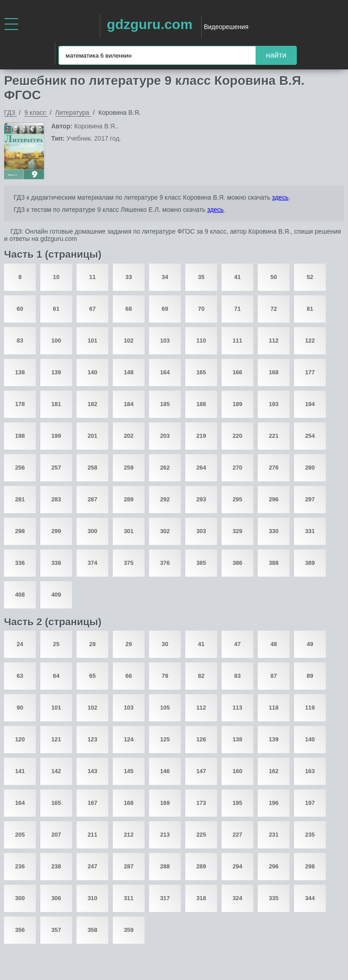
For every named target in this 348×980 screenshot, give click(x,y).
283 (56, 499)
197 (310, 803)
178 (20, 404)
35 (201, 277)
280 (310, 468)
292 (165, 499)
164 (165, 372)
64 (56, 676)
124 (129, 739)
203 (165, 436)
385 (201, 563)
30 (165, 644)
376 (165, 563)
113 (237, 708)
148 (129, 372)
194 (310, 404)
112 (274, 341)
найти (276, 55)
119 (310, 708)
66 (129, 676)
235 (310, 835)
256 (20, 468)
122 (310, 341)
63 (20, 676)
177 (310, 372)
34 (165, 277)
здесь (280, 197)
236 (20, 866)
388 (274, 563)
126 (201, 739)
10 (56, 277)
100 (56, 341)
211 (92, 835)
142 (56, 771)
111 (237, 341)
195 (237, 803)
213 (165, 835)
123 (92, 739)
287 (92, 499)
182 (92, 404)
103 (165, 341)
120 (20, 739)
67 (92, 309)
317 (165, 898)
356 (20, 930)
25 (56, 644)
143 (92, 771)
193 (274, 404)
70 (201, 309)
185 (165, 404)
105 (165, 708)
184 (129, 404)
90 (20, 708)
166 (237, 372)
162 (274, 771)
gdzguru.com (150, 24)
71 (237, 309)
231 (274, 835)
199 (56, 436)
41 (237, 277)
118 (274, 708)
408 (20, 595)
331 (310, 531)
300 (92, 531)
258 (92, 468)
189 (237, 404)
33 (129, 277)
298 (20, 531)
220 (237, 436)
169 (165, 803)
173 (201, 803)
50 (274, 277)
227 (237, 835)
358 (92, 930)
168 (274, 372)
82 (201, 676)
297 (310, 499)
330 (274, 531)
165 (201, 372)
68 (129, 309)
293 (201, 499)
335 (274, 898)
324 (237, 898)
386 (237, 563)
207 (56, 835)
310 (92, 898)
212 (129, 835)
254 (310, 436)
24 (20, 644)
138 (20, 372)
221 (274, 436)
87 (274, 676)
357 (56, 930)
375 (129, 563)
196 (274, 803)
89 (310, 676)
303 (201, 531)
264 (201, 468)
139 (56, 372)
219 (201, 436)
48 (274, 644)
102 (129, 341)
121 (56, 739)
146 (165, 771)
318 (201, 898)
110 (201, 341)
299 (56, 531)
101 (92, 341)
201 (92, 436)
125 (165, 739)
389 (310, 563)
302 (165, 531)
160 (237, 771)
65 (92, 676)
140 (92, 372)
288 (165, 866)
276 (274, 468)
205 (20, 835)
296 (274, 499)
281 (20, 499)
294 (237, 866)
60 (20, 309)
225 (201, 835)
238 (56, 866)
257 (56, 468)
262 (165, 468)
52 (310, 277)
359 (129, 930)
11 (92, 277)
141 (20, 771)
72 (274, 309)
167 (92, 803)
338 (56, 563)
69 (165, 309)
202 (129, 436)
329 (237, 531)
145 (129, 771)
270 (237, 468)
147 (201, 771)
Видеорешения (226, 27)
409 (56, 595)
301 (129, 531)
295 (237, 499)
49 (310, 644)
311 (129, 898)
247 (92, 866)
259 (129, 468)
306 (56, 898)
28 (92, 644)
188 (201, 404)
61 (56, 309)
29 (129, 644)
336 (20, 563)
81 (310, 309)
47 (237, 644)
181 (56, 404)
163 (310, 771)
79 (165, 676)
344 (310, 898)
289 (129, 499)
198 (20, 436)
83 (20, 341)
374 (92, 563)
